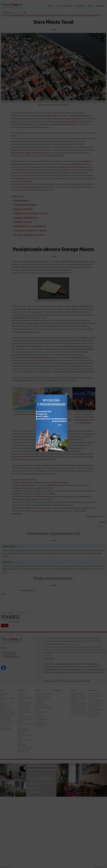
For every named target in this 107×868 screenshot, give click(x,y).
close (67, 404)
